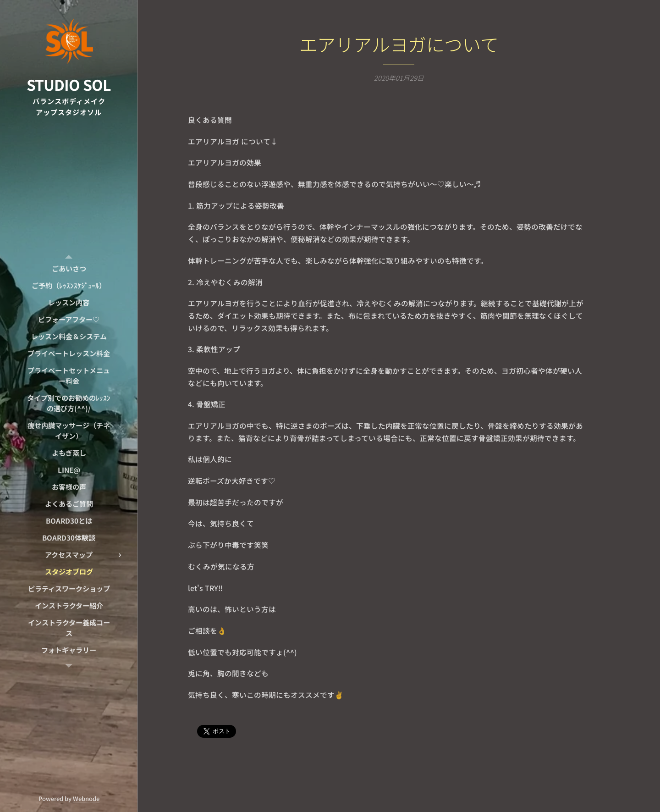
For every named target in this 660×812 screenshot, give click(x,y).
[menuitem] (69, 268)
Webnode (86, 798)
